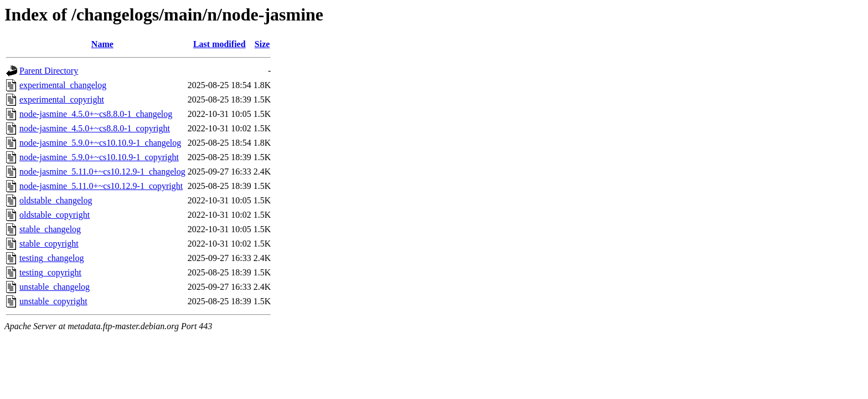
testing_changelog (51, 258)
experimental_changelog (63, 85)
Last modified (219, 44)
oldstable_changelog (56, 200)
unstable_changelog (55, 287)
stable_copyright (49, 244)
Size (262, 44)
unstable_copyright (53, 301)
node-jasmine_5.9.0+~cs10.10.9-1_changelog (100, 143)
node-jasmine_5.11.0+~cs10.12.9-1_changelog (102, 172)
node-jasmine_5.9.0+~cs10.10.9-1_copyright (99, 157)
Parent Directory (49, 71)
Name (102, 44)
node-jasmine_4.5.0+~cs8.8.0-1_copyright (95, 128)
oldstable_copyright (55, 215)
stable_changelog (50, 229)
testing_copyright (50, 272)
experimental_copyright (62, 99)
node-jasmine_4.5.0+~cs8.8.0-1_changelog (96, 114)
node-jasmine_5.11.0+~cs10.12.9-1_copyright (101, 186)
